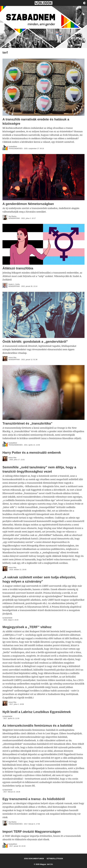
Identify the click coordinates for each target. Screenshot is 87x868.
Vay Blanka (12, 216)
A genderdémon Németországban (28, 204)
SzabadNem (13, 147)
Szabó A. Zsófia (14, 284)
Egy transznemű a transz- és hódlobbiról (34, 799)
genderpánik (14, 218)
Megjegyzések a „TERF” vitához (27, 627)
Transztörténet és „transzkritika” (27, 423)
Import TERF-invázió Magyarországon (32, 832)
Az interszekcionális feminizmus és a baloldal (37, 726)
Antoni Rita (12, 358)
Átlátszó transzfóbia (18, 268)
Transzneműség (16, 149)
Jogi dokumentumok (34, 859)
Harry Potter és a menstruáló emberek (32, 453)
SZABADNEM (7, 618)
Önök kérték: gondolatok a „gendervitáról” (35, 342)
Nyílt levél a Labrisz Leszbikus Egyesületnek (37, 712)
